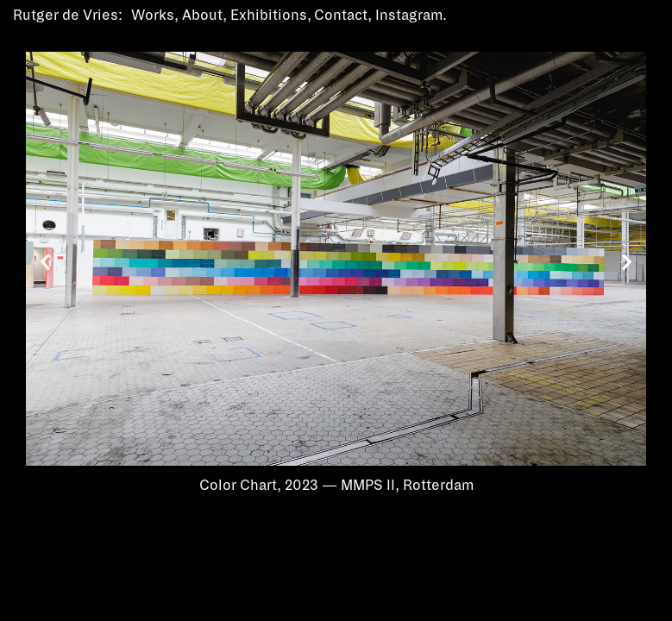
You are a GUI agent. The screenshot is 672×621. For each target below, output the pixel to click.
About (202, 16)
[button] (45, 262)
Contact (341, 16)
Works (153, 16)
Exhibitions (269, 16)
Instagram (409, 16)
